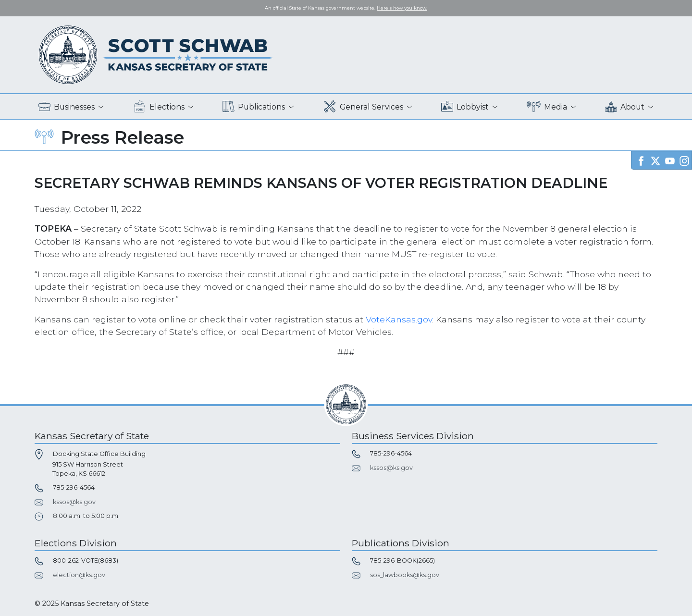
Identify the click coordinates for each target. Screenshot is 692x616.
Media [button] (547, 107)
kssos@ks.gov (74, 502)
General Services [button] (363, 107)
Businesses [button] (67, 107)
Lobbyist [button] (465, 107)
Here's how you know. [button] (402, 8)
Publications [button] (254, 107)
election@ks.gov (79, 575)
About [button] (625, 107)
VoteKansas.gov (399, 319)
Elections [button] (159, 107)
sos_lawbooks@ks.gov (405, 575)
